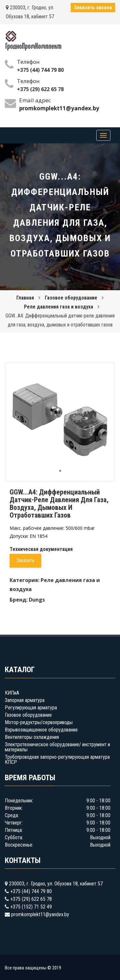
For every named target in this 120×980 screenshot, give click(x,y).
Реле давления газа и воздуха (59, 307)
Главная (25, 298)
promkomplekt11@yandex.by (40, 914)
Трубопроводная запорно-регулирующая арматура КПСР (57, 760)
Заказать (25, 560)
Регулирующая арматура (31, 708)
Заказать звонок (93, 8)
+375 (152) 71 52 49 (31, 907)
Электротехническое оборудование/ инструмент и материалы (57, 747)
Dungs (37, 600)
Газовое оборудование (71, 298)
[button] (103, 374)
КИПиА (12, 693)
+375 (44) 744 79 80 (40, 70)
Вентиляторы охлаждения (32, 737)
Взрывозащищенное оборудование (41, 730)
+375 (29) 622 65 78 (40, 89)
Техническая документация (41, 549)
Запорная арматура (25, 700)
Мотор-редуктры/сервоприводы (39, 722)
